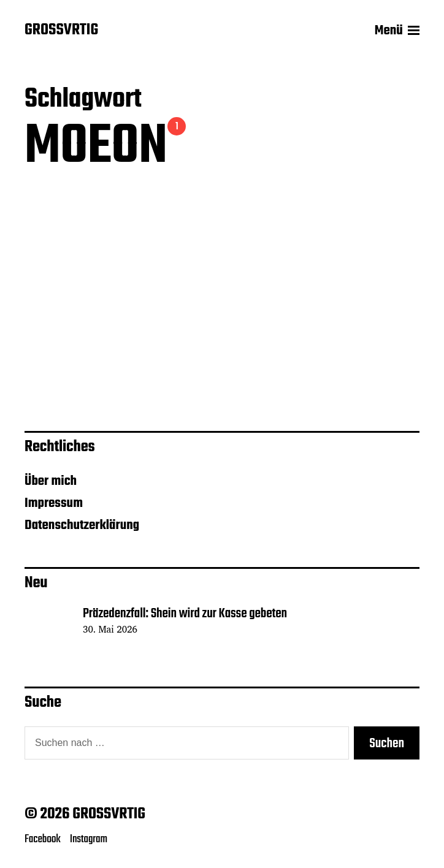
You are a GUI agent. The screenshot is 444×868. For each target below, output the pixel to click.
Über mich (51, 481)
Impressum (54, 503)
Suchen (387, 744)
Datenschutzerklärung (82, 525)
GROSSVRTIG (61, 31)
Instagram (89, 839)
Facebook (43, 839)
